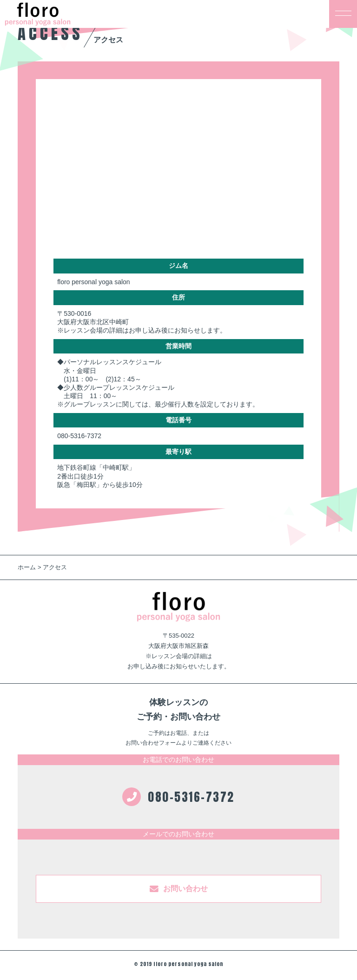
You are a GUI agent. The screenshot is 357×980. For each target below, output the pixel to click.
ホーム (27, 567)
